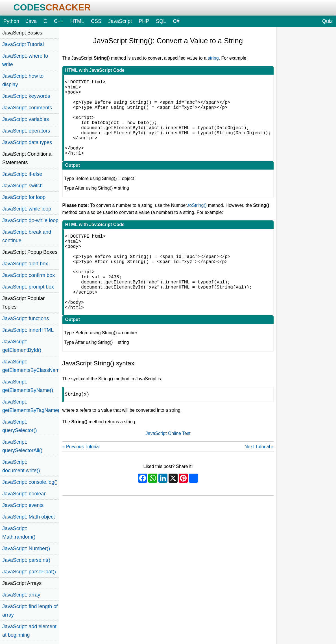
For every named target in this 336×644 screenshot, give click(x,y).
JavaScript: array (21, 595)
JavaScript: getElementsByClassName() (31, 366)
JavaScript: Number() (26, 548)
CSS (96, 21)
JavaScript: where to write (25, 60)
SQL (161, 21)
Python (11, 21)
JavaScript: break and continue (27, 236)
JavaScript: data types (27, 142)
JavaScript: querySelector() (19, 426)
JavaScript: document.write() (21, 466)
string (213, 58)
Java (31, 21)
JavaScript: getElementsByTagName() (31, 406)
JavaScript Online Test (168, 468)
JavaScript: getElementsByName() (28, 386)
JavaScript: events (23, 505)
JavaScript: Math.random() (19, 533)
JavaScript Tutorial (23, 44)
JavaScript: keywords (26, 96)
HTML (77, 21)
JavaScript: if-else (22, 174)
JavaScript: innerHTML (28, 330)
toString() (197, 222)
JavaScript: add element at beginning (29, 631)
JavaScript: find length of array (30, 611)
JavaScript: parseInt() (26, 560)
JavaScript (120, 21)
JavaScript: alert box (25, 264)
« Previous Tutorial (81, 482)
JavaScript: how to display (23, 80)
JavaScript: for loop (24, 197)
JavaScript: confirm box (29, 275)
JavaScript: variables (26, 119)
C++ (59, 21)
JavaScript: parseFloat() (29, 572)
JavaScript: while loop (27, 209)
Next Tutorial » (259, 482)
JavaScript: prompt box (28, 287)
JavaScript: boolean (24, 494)
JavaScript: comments (27, 108)
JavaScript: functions (26, 318)
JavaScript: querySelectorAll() (22, 446)
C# (176, 21)
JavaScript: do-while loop (30, 220)
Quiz (327, 21)
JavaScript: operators (26, 131)
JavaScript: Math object (29, 517)
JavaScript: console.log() (30, 482)
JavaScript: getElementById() (22, 346)
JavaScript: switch (22, 186)
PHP (144, 21)
